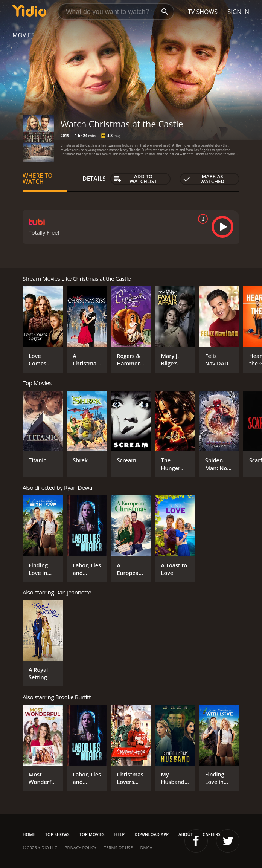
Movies (24, 35)
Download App (152, 834)
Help (120, 834)
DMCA (146, 847)
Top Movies (92, 834)
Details (94, 179)
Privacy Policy (81, 847)
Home (29, 834)
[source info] (201, 219)
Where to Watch (38, 179)
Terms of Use (118, 847)
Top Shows (57, 834)
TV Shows (203, 12)
